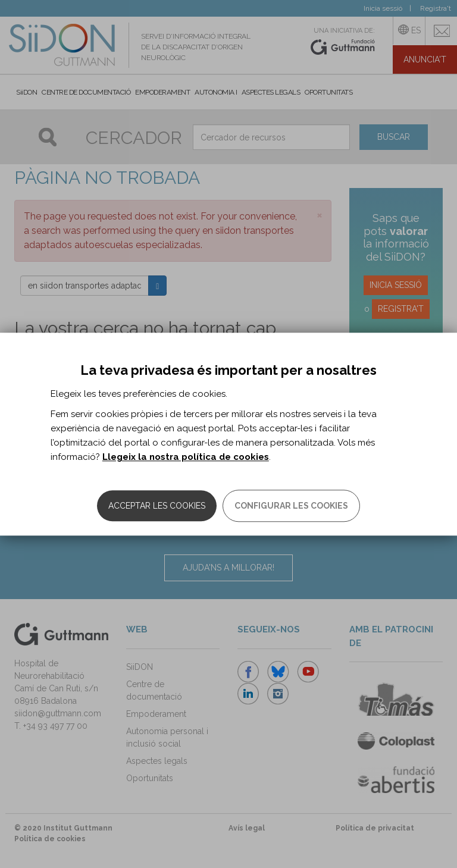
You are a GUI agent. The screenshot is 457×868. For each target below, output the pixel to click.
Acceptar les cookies (157, 506)
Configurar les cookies (291, 506)
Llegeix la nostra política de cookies (186, 457)
